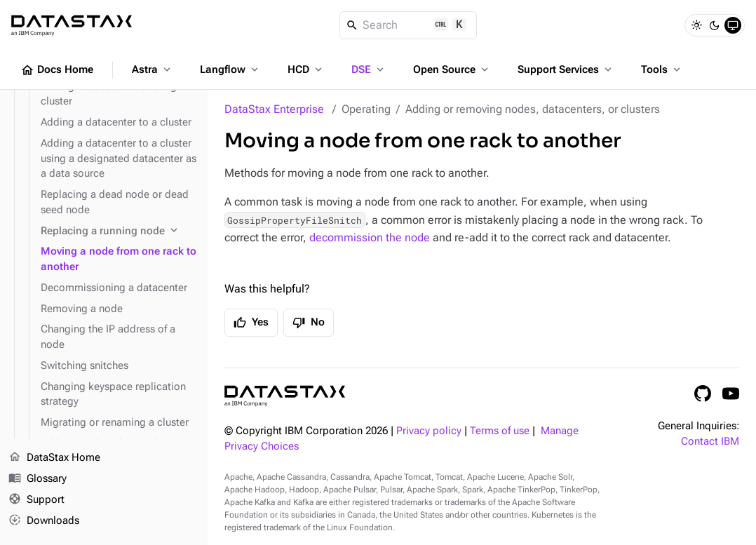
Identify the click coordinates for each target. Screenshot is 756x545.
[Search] (409, 25)
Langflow (230, 69)
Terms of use (500, 431)
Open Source (452, 69)
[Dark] (715, 25)
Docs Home (57, 70)
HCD (306, 69)
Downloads (44, 520)
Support (36, 500)
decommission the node (370, 237)
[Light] (696, 25)
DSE (369, 69)
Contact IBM (710, 442)
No (309, 323)
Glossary (38, 479)
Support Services (566, 69)
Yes (251, 323)
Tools (662, 69)
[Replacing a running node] (119, 231)
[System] (733, 25)
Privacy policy (429, 431)
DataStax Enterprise (274, 109)
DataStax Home (54, 458)
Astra (153, 69)
